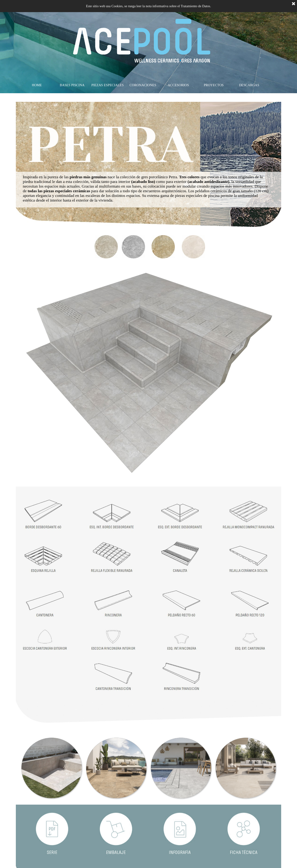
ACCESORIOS (178, 85)
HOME (37, 85)
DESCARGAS (249, 85)
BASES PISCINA (72, 85)
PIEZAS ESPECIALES (108, 85)
